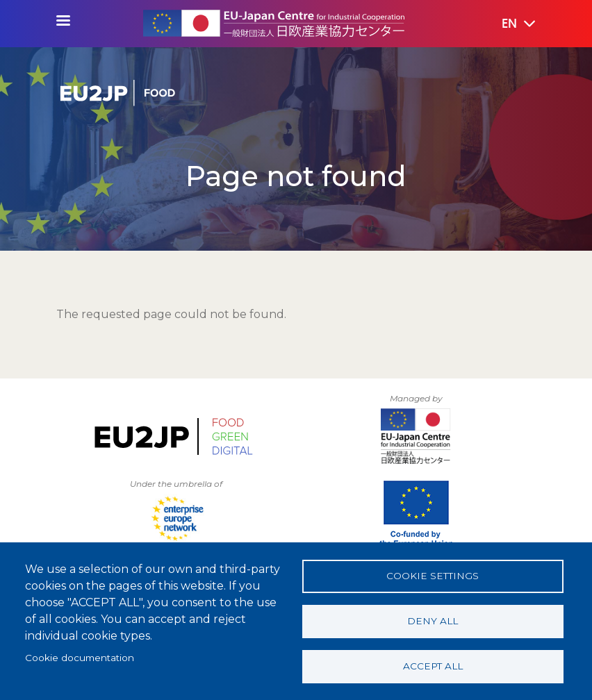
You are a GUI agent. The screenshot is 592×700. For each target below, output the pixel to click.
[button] (509, 24)
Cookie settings (433, 576)
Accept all (433, 666)
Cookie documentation (80, 658)
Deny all (433, 621)
